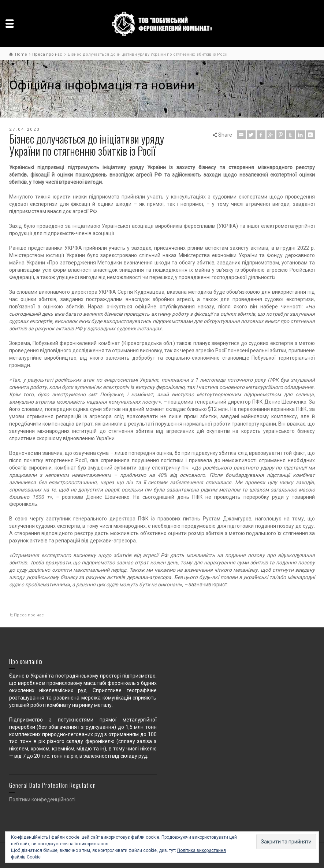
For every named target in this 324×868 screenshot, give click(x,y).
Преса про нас (29, 615)
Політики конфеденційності (42, 800)
